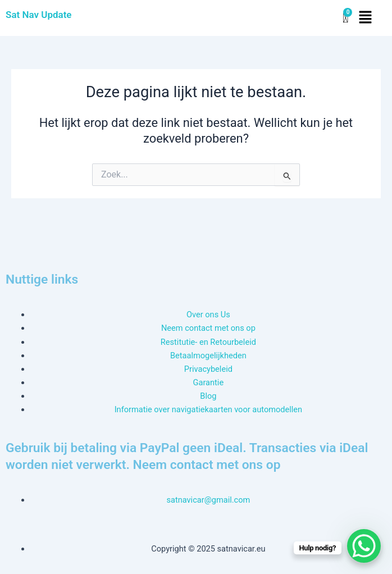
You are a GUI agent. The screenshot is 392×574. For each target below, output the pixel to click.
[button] (365, 18)
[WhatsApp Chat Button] (364, 546)
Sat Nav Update (39, 15)
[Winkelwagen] (345, 18)
